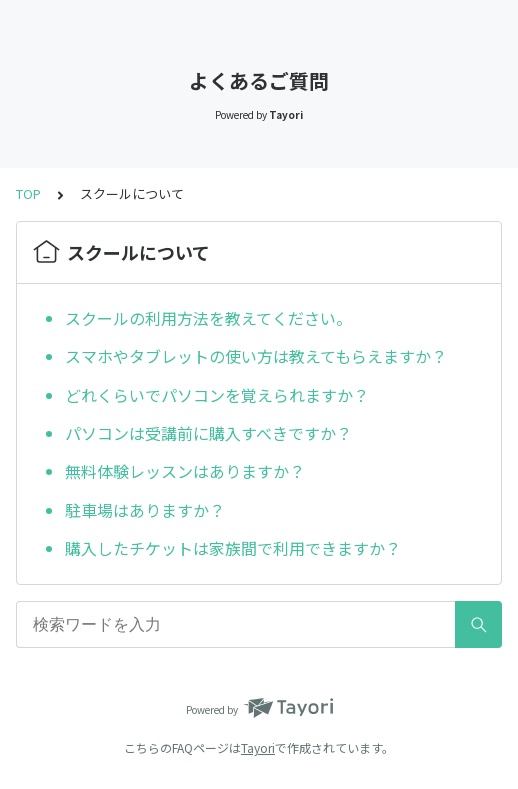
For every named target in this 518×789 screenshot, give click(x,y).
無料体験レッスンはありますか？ (185, 471)
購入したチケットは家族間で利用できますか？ (233, 548)
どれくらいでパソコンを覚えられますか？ (217, 395)
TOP (28, 193)
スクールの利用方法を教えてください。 (208, 318)
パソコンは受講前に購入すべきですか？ (208, 433)
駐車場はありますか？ (145, 510)
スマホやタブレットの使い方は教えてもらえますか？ (256, 356)
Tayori (258, 747)
